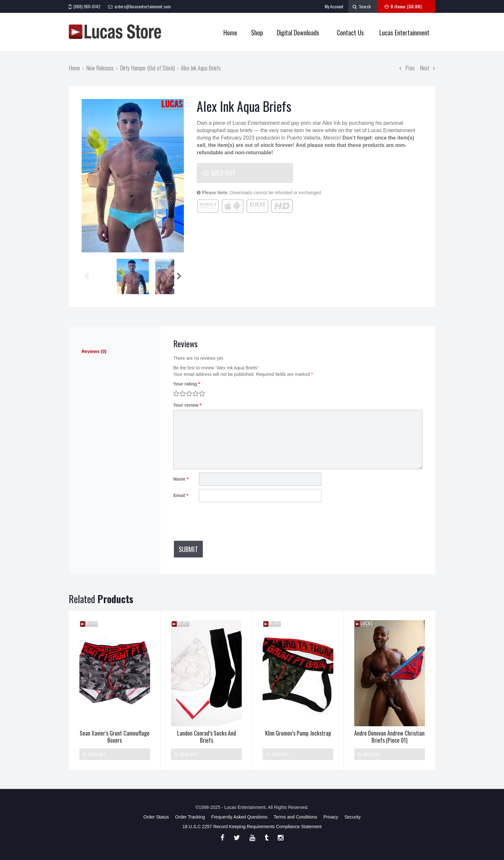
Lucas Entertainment (404, 32)
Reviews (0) (94, 351)
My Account (334, 6)
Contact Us (350, 32)
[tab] (115, 351)
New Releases (100, 68)
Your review (187, 405)
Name (181, 479)
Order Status (156, 817)
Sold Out (219, 173)
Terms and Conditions (295, 817)
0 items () (406, 6)
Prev (407, 68)
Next (428, 68)
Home (230, 32)
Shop (255, 33)
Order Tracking (190, 817)
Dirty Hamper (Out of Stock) (147, 68)
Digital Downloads (298, 32)
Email (181, 495)
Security (352, 817)
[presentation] (222, 521)
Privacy (331, 817)
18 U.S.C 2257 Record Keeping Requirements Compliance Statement (252, 827)
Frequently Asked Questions (239, 817)
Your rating (187, 384)
